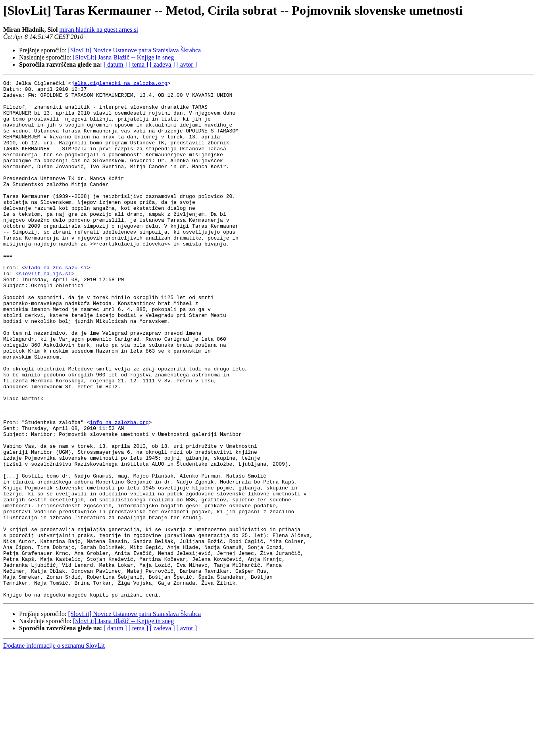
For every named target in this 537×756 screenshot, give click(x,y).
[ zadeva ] (162, 64)
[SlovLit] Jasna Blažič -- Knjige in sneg (123, 57)
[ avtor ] (187, 64)
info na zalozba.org (119, 491)
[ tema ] (139, 64)
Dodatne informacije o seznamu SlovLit (54, 749)
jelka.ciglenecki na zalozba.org (119, 84)
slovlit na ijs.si (45, 313)
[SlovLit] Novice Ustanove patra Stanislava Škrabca (135, 50)
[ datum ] (115, 64)
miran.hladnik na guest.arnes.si (99, 30)
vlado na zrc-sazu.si (56, 305)
